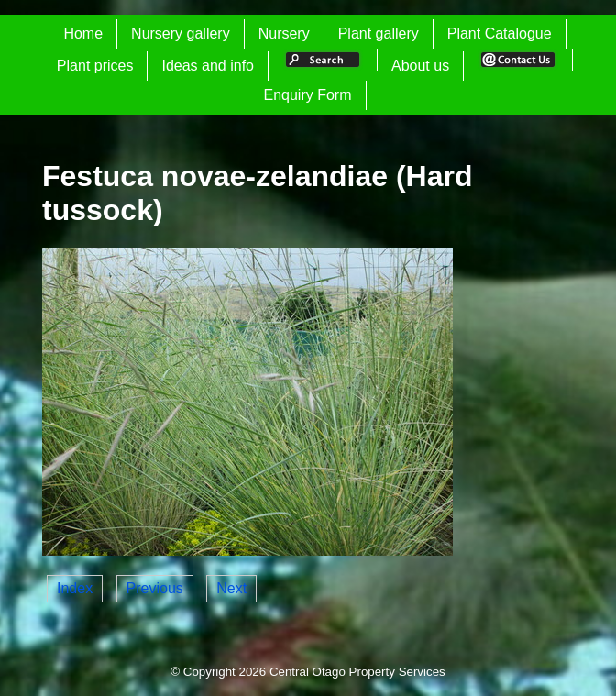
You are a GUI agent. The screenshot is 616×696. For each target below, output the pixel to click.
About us (420, 66)
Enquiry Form (307, 95)
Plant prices (95, 66)
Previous (155, 588)
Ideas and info (208, 66)
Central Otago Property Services (357, 672)
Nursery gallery (181, 33)
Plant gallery (379, 33)
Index (75, 588)
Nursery (284, 33)
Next (231, 588)
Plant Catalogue (500, 33)
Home (83, 33)
